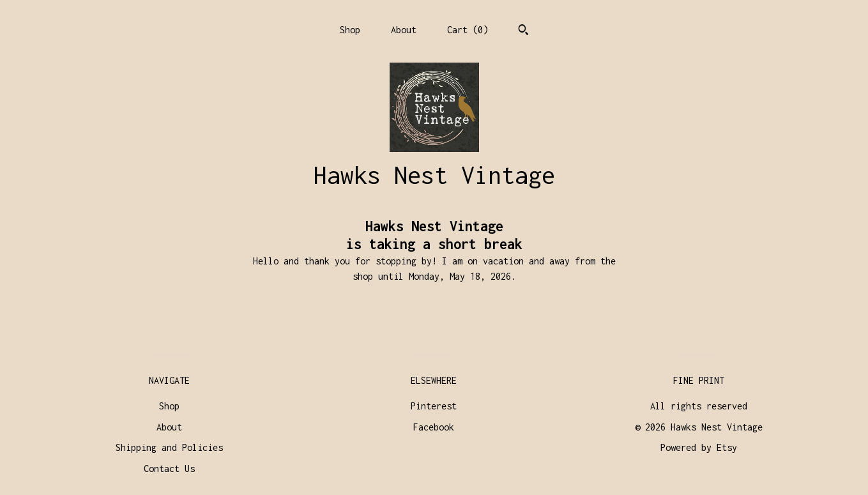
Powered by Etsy (699, 447)
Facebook (434, 427)
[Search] (523, 31)
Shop (350, 30)
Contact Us (169, 468)
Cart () (468, 30)
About (404, 30)
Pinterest (434, 406)
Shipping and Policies (169, 447)
